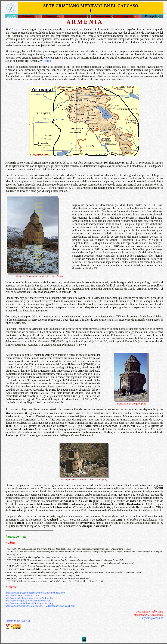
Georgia (47, 61)
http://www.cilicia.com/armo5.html (22, 595)
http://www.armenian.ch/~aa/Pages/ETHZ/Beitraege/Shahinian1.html (40, 606)
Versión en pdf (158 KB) (18, 621)
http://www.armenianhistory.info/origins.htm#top (29, 603)
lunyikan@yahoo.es (152, 618)
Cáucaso (16, 29)
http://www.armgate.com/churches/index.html (28, 601)
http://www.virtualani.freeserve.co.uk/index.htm (29, 598)
